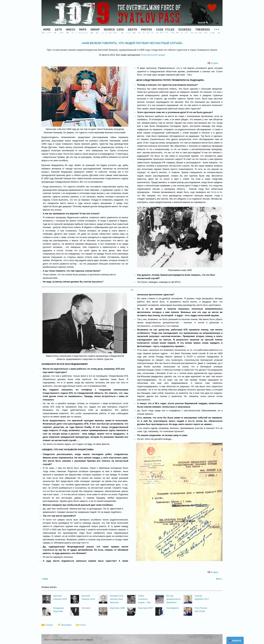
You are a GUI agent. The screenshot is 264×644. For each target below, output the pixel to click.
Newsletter (66, 625)
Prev (218, 579)
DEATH (133, 30)
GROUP (95, 30)
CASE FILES (165, 30)
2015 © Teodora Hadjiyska (57, 640)
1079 (58, 30)
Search (201, 23)
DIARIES (185, 30)
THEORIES (203, 30)
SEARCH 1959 (114, 30)
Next (46, 579)
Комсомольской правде (153, 55)
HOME (47, 30)
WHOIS (70, 30)
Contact (49, 625)
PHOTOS (147, 30)
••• (217, 30)
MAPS (83, 30)
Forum (83, 625)
